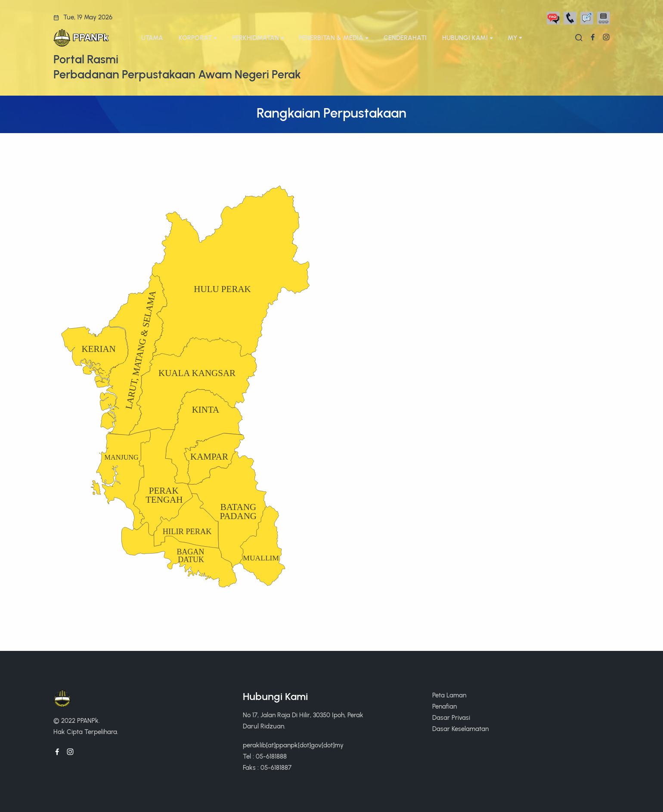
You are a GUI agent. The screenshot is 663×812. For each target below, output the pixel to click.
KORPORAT (195, 38)
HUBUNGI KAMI (465, 38)
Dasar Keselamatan (460, 729)
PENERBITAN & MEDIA (331, 38)
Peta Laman (449, 695)
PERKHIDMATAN (256, 38)
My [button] (513, 38)
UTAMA (152, 38)
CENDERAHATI (405, 38)
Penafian (445, 706)
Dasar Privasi (451, 717)
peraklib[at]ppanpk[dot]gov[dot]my (293, 745)
